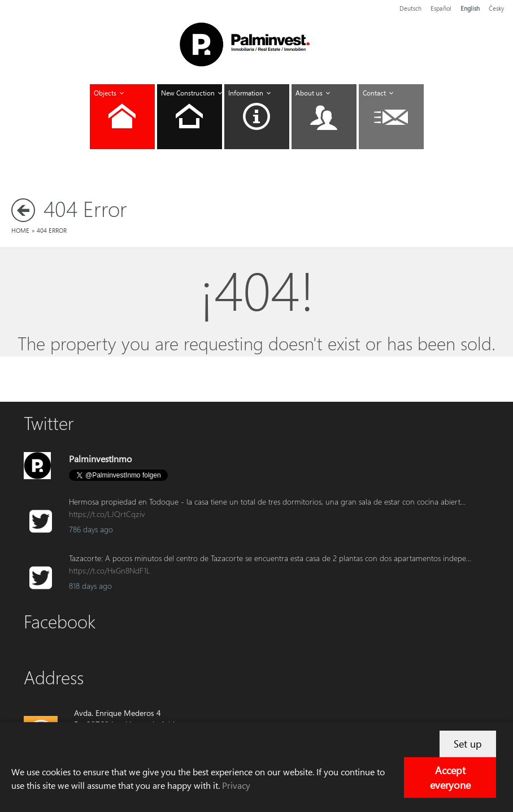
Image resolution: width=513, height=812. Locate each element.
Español (441, 8)
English (470, 8)
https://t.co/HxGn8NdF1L (109, 570)
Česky (496, 8)
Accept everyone (450, 778)
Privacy (236, 785)
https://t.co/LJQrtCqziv (107, 514)
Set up (468, 744)
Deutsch (410, 8)
